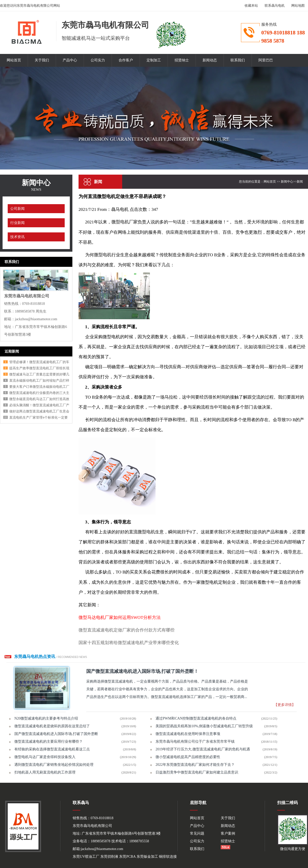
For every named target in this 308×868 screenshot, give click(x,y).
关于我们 (42, 60)
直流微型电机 (142, 532)
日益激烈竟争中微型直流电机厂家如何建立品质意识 (197, 772)
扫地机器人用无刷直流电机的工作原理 (45, 772)
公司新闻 (17, 209)
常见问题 (197, 833)
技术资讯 (17, 237)
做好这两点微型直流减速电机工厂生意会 (39, 411)
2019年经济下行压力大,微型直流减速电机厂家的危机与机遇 (203, 749)
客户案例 (228, 833)
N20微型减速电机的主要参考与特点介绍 (46, 718)
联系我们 (238, 60)
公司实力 (98, 60)
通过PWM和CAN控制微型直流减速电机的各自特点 (196, 718)
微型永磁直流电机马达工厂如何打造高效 (39, 399)
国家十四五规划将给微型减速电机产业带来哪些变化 (129, 643)
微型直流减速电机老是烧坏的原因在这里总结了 (52, 726)
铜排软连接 (168, 857)
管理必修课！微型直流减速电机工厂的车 (39, 362)
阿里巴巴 (266, 60)
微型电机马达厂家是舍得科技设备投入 (45, 757)
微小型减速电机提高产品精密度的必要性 (188, 757)
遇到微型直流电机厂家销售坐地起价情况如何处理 (54, 765)
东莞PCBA (127, 857)
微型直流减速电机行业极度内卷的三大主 (39, 393)
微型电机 (103, 255)
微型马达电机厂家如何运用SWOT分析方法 (120, 617)
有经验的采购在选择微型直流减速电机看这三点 (52, 749)
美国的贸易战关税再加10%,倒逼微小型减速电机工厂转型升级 (204, 726)
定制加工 (154, 60)
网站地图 (298, 6)
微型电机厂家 (124, 222)
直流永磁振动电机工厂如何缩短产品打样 (39, 380)
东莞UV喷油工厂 (86, 857)
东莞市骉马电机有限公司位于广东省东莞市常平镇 (195, 742)
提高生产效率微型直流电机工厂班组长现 (39, 368)
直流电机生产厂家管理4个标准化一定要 (38, 417)
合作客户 (126, 60)
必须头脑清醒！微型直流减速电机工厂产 (39, 405)
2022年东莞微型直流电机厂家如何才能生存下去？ (195, 765)
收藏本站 (251, 6)
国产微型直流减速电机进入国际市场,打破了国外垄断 (56, 734)
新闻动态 (210, 60)
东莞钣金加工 (147, 857)
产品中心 (70, 60)
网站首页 (14, 60)
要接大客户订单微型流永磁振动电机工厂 (39, 387)
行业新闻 (17, 223)
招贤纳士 (182, 60)
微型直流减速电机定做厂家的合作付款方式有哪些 (127, 630)
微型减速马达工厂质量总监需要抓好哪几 (39, 374)
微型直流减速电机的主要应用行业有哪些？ (49, 742)
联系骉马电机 (275, 6)
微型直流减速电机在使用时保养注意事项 (188, 734)
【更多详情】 (285, 705)
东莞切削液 (109, 857)
